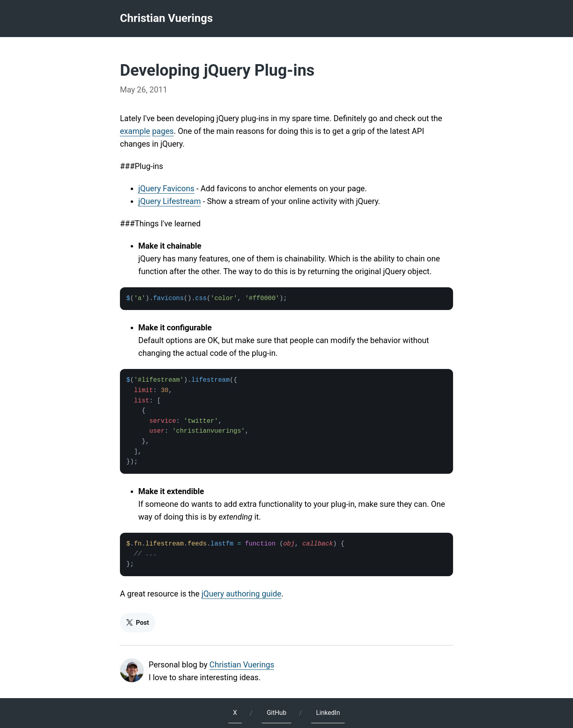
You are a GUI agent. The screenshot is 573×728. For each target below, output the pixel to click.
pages (163, 131)
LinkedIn (328, 713)
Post (138, 623)
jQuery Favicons (166, 188)
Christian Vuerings (166, 18)
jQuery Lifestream (170, 201)
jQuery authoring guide (241, 594)
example (135, 131)
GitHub (276, 713)
